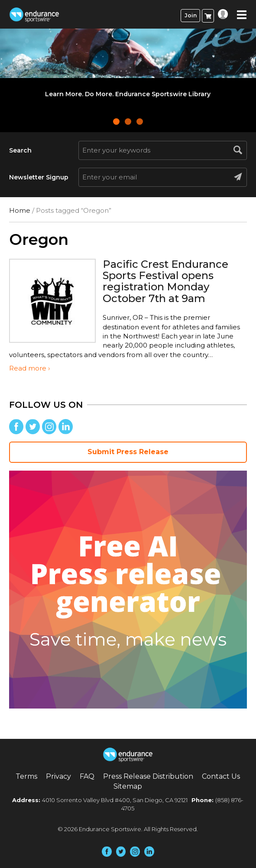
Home (20, 210)
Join (191, 15)
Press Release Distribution (148, 776)
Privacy (58, 776)
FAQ (87, 776)
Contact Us (221, 776)
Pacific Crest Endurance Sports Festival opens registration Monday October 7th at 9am (165, 281)
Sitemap (128, 786)
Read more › (29, 368)
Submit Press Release (128, 452)
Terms (26, 776)
